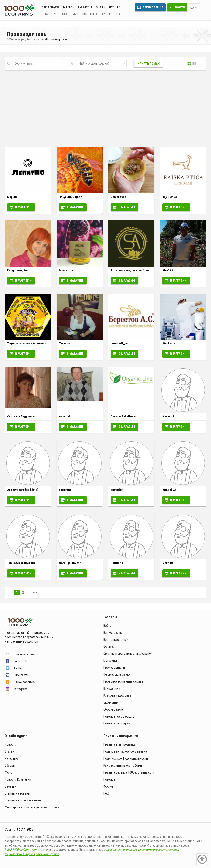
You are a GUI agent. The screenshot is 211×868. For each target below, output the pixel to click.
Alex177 (168, 270)
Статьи (9, 751)
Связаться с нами (26, 654)
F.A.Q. (120, 14)
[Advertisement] (105, 108)
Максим (168, 563)
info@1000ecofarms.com (21, 850)
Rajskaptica (170, 197)
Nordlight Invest (70, 563)
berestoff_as (119, 343)
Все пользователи (116, 640)
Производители (114, 668)
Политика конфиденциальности (126, 758)
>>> (35, 592)
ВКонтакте (21, 675)
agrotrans (65, 490)
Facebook (20, 661)
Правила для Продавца (119, 744)
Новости (11, 744)
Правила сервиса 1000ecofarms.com (129, 772)
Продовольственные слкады (124, 681)
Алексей (65, 416)
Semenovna (118, 197)
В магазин (23, 207)
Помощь (109, 779)
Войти (180, 7)
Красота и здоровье (117, 695)
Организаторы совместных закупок (128, 654)
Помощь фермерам (117, 723)
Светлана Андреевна (21, 416)
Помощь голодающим (119, 716)
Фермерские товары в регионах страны (32, 807)
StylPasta (168, 343)
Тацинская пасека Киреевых (27, 343)
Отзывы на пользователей (23, 800)
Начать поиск (148, 64)
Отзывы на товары (17, 793)
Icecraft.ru (66, 270)
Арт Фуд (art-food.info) (23, 490)
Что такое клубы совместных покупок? (83, 14)
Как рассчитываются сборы (123, 765)
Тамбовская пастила (21, 563)
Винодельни (112, 688)
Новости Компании (18, 779)
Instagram (20, 689)
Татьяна (64, 343)
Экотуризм (111, 702)
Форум (108, 786)
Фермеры (110, 647)
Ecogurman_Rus (18, 270)
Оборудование (114, 709)
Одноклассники (25, 682)
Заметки (10, 786)
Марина (12, 197)
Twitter (18, 668)
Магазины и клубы (77, 7)
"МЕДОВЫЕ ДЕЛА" (71, 197)
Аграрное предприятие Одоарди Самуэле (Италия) (145, 270)
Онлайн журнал (108, 7)
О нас (45, 14)
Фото (9, 772)
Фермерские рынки (117, 674)
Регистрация (153, 7)
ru (192, 8)
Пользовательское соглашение (125, 751)
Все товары (50, 7)
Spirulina (117, 563)
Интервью (11, 758)
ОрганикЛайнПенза (124, 416)
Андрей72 (169, 490)
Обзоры (10, 765)
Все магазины (113, 633)
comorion (117, 490)
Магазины (110, 661)
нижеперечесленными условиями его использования (143, 850)
